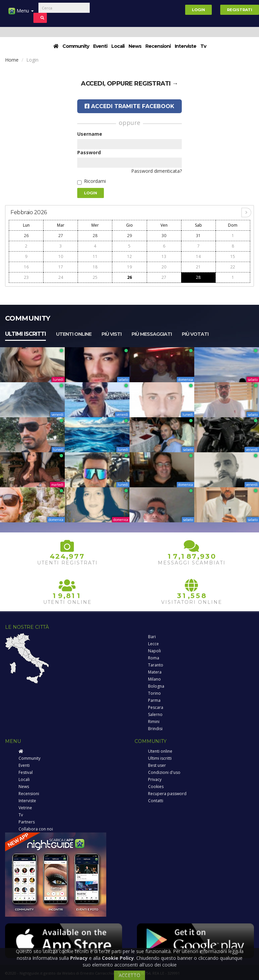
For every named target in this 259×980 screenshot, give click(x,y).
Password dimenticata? (156, 171)
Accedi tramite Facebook (129, 106)
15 (233, 256)
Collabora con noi (36, 829)
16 (26, 267)
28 (95, 236)
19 (129, 267)
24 (61, 277)
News (135, 46)
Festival (26, 772)
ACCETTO (129, 975)
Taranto (156, 665)
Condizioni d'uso (164, 772)
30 (164, 236)
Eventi (100, 46)
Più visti (111, 334)
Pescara (156, 707)
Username (90, 134)
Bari (152, 637)
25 (95, 277)
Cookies (156, 787)
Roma (154, 658)
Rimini (154, 722)
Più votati (195, 334)
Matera (155, 672)
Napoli (154, 651)
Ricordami (95, 181)
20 (164, 267)
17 (61, 267)
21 (198, 267)
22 (233, 267)
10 (61, 256)
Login (198, 10)
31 (198, 236)
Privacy (155, 779)
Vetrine (25, 808)
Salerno (155, 714)
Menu (21, 13)
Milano (154, 679)
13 (164, 256)
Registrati (240, 10)
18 (95, 267)
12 (129, 256)
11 (95, 256)
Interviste (185, 46)
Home (12, 60)
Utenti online (74, 334)
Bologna (156, 686)
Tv (203, 46)
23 (26, 277)
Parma (154, 700)
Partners (27, 822)
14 (198, 256)
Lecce (153, 644)
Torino (154, 693)
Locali (118, 46)
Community (76, 46)
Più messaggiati (152, 334)
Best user (157, 765)
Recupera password (167, 794)
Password (89, 152)
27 (61, 236)
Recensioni (158, 46)
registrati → (156, 84)
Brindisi (155, 729)
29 (129, 236)
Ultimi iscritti (25, 334)
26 (26, 236)
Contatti (156, 801)
